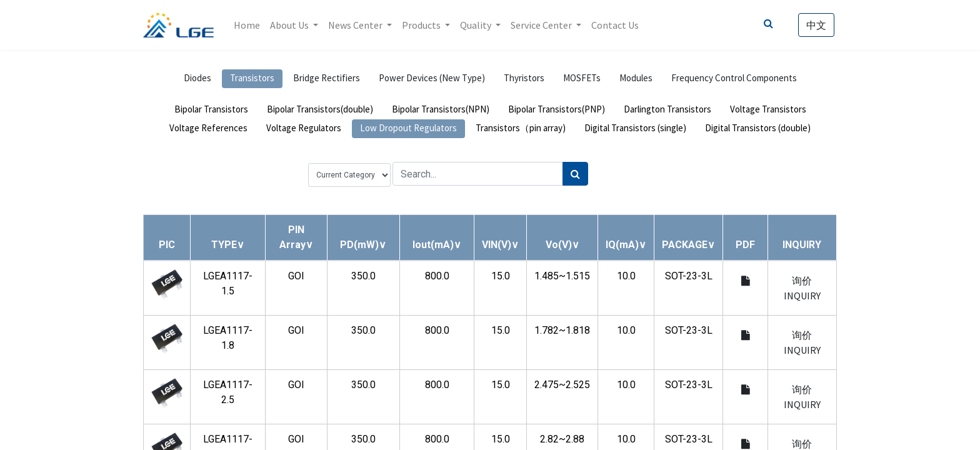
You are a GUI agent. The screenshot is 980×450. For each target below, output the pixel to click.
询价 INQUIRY (802, 288)
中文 (816, 25)
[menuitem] (247, 25)
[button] (228, 245)
